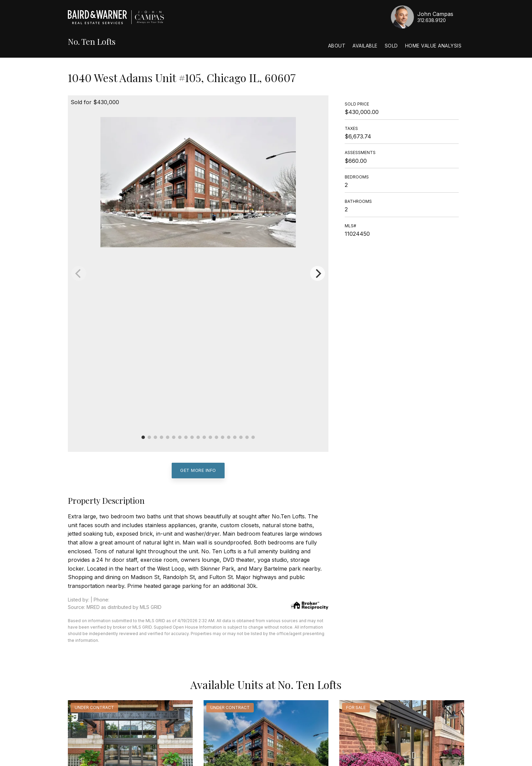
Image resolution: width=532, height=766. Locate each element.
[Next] (318, 273)
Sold (391, 46)
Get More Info (198, 470)
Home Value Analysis (433, 46)
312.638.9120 (432, 20)
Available (365, 46)
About (337, 46)
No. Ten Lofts (92, 42)
